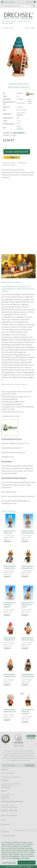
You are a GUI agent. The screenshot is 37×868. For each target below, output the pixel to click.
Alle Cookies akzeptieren (27, 863)
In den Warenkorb (17, 152)
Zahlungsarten (5, 824)
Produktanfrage (22, 163)
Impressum (25, 858)
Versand (29, 867)
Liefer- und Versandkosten (9, 815)
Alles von (30, 101)
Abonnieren (30, 765)
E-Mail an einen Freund (9, 165)
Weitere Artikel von (14, 384)
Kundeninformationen (8, 836)
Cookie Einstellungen (9, 863)
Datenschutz (16, 858)
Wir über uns (5, 832)
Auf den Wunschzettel (8, 163)
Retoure (3, 820)
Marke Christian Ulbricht (9, 21)
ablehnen (16, 856)
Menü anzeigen (9, 2)
